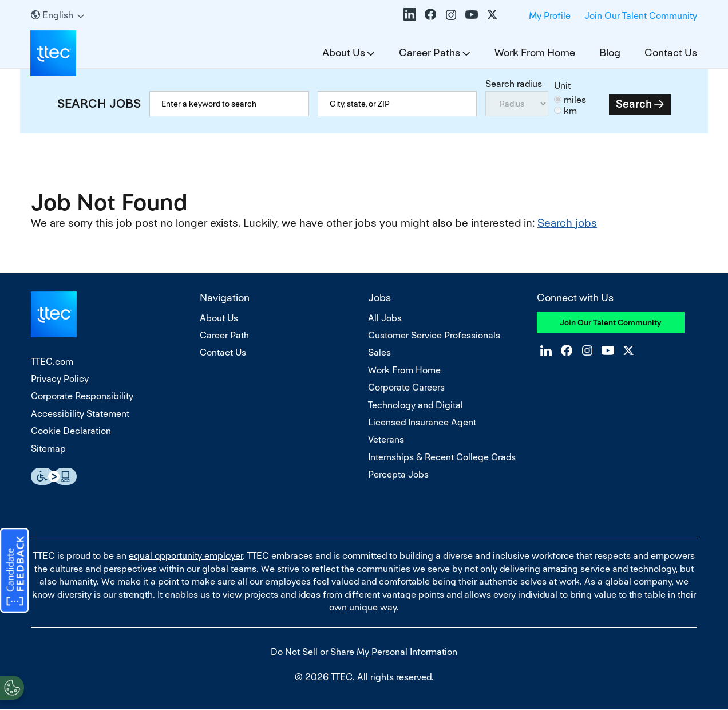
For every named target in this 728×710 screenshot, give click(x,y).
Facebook (430, 14)
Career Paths (430, 52)
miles (575, 100)
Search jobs (567, 223)
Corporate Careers (406, 387)
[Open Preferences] (12, 687)
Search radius (514, 84)
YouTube (472, 14)
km (570, 111)
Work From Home (535, 52)
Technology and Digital (416, 405)
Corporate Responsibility (82, 396)
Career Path (224, 335)
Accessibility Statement (80, 414)
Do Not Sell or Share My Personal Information (364, 652)
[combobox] (397, 104)
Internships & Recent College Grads (442, 457)
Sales (379, 352)
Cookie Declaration (71, 431)
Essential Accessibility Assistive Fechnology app (54, 476)
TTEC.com (52, 362)
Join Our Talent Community (641, 16)
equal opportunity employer (186, 556)
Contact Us (671, 52)
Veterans (386, 439)
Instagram (451, 14)
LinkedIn (410, 14)
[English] (58, 15)
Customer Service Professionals (434, 335)
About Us (344, 52)
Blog (610, 52)
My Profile (550, 16)
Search (634, 104)
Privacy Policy (60, 379)
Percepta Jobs (398, 474)
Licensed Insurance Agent (422, 422)
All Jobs (385, 318)
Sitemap (48, 449)
